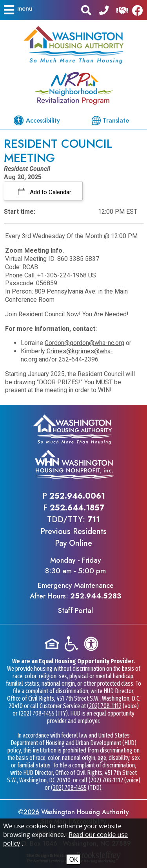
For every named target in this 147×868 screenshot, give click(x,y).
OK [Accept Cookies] (73, 859)
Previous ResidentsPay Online (73, 537)
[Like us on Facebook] (140, 10)
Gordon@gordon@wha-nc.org (84, 343)
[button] (18, 10)
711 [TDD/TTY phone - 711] (94, 520)
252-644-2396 (78, 359)
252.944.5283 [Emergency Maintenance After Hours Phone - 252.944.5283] (96, 596)
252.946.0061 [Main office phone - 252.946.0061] (77, 496)
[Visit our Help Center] (122, 10)
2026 (31, 812)
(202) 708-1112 (104, 706)
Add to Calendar (50, 192)
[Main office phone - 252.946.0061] (104, 10)
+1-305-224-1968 (62, 275)
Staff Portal (75, 611)
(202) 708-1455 (37, 713)
